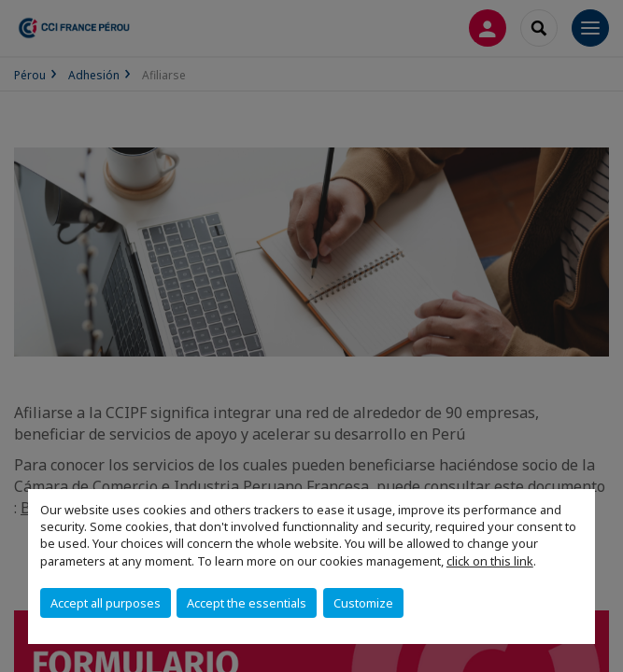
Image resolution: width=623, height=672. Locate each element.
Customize (363, 603)
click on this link (490, 561)
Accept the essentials (247, 603)
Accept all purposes (106, 603)
